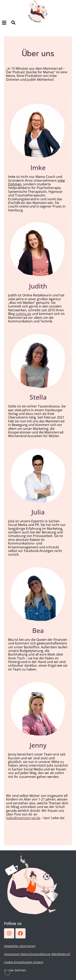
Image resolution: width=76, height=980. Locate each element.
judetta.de (23, 314)
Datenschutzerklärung (35, 954)
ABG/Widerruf (61, 954)
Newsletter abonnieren (20, 946)
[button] (7, 973)
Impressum (12, 954)
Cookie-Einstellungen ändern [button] (24, 962)
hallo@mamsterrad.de (23, 818)
